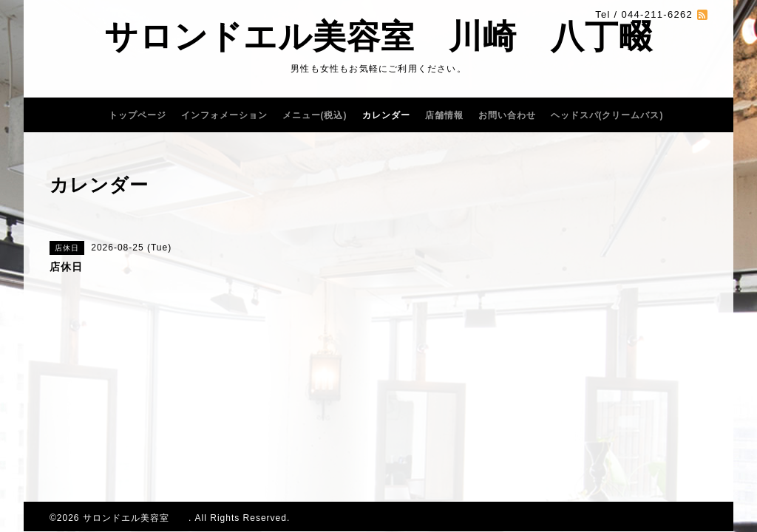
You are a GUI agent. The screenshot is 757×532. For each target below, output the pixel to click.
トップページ (138, 115)
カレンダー (386, 115)
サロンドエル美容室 (136, 518)
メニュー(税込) (315, 115)
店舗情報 (444, 115)
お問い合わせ (507, 115)
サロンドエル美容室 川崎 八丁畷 (378, 37)
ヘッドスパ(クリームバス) (607, 115)
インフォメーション (224, 115)
